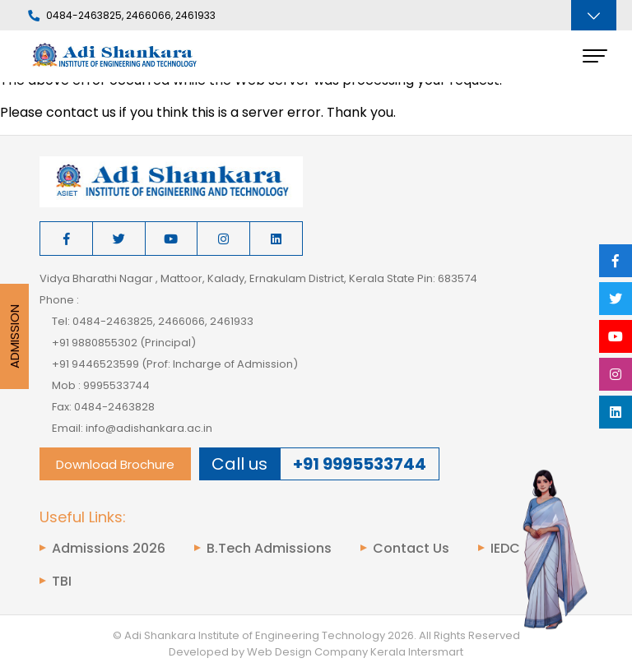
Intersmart (436, 652)
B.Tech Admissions (269, 549)
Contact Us (411, 549)
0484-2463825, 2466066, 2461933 (122, 16)
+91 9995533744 (360, 464)
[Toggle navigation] (594, 15)
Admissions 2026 (109, 549)
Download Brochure (115, 464)
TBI (62, 582)
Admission (14, 336)
